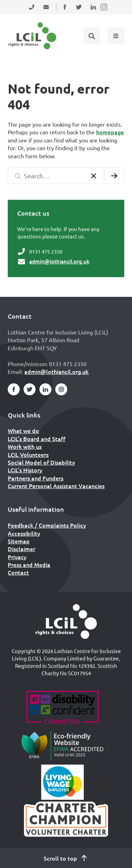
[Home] (66, 621)
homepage (110, 132)
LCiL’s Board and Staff (37, 439)
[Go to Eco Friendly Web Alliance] (62, 745)
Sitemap (19, 541)
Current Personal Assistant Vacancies (56, 486)
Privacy (17, 557)
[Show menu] (116, 36)
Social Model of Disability (41, 462)
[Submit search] (114, 176)
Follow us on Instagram (104, 11)
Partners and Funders (36, 478)
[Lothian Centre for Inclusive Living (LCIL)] (32, 36)
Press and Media (29, 564)
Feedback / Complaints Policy (47, 525)
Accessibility (24, 533)
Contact (18, 572)
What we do (23, 430)
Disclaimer (21, 549)
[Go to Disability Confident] (62, 708)
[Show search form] (92, 36)
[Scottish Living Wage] (63, 782)
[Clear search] (94, 176)
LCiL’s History (25, 470)
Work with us (25, 446)
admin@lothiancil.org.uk (59, 261)
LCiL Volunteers (28, 454)
